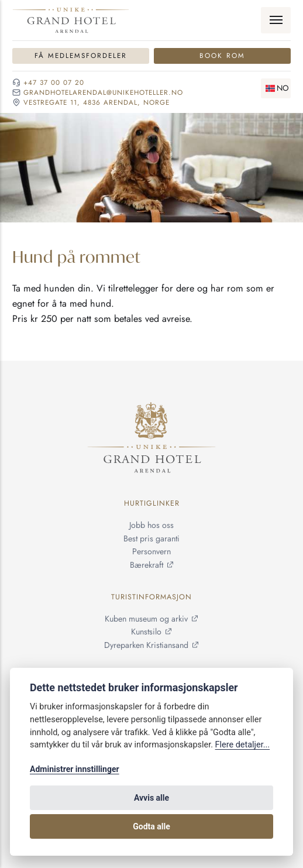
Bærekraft (147, 565)
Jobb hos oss (151, 525)
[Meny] (276, 20)
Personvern (151, 552)
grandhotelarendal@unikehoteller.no (103, 92)
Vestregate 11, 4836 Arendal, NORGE (97, 102)
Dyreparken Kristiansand (146, 646)
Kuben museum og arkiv (146, 619)
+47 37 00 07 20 (54, 83)
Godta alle (151, 826)
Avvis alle (151, 798)
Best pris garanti (151, 538)
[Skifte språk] (276, 88)
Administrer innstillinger (75, 769)
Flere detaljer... (243, 745)
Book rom (222, 55)
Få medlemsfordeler (81, 55)
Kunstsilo (146, 632)
